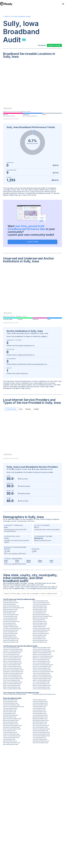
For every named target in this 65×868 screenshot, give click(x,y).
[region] (32, 85)
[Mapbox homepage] (8, 108)
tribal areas (42, 583)
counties (31, 583)
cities (25, 583)
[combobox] (32, 594)
